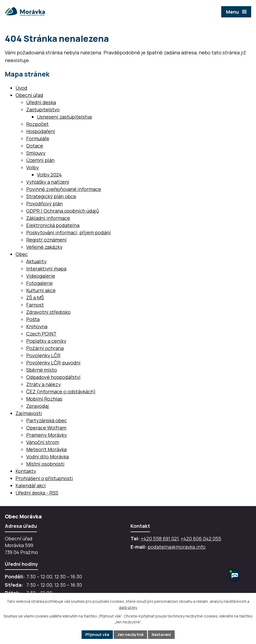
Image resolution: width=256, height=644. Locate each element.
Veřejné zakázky (44, 247)
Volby (33, 167)
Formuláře (38, 138)
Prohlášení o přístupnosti (44, 478)
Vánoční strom (43, 442)
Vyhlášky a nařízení (48, 182)
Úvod (21, 88)
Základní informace (48, 218)
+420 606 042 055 (201, 538)
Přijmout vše (97, 634)
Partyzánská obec (47, 420)
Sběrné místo (42, 370)
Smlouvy (36, 153)
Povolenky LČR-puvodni (53, 363)
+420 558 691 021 (160, 538)
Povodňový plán (44, 204)
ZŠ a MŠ (35, 297)
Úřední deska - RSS (37, 493)
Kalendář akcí (31, 485)
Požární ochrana (45, 348)
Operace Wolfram (46, 428)
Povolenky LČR (43, 355)
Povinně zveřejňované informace (64, 189)
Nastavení (161, 634)
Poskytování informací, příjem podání (68, 232)
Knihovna (37, 326)
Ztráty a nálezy (43, 384)
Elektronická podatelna (53, 225)
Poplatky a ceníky (46, 341)
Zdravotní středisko (48, 312)
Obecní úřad (29, 95)
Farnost (35, 305)
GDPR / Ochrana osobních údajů (63, 211)
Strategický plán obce (51, 196)
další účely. (128, 607)
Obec (22, 254)
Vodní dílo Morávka (47, 457)
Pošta (33, 319)
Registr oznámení (46, 240)
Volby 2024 (49, 175)
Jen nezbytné (130, 634)
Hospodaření (41, 131)
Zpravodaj (38, 406)
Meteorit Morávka (46, 449)
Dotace (35, 146)
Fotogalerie (39, 283)
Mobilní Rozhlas (44, 399)
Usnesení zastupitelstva (64, 117)
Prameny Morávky (47, 435)
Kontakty (26, 471)
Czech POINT (41, 334)
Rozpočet (37, 124)
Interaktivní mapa (46, 269)
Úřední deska (41, 102)
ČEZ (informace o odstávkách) (61, 391)
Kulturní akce (41, 290)
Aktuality (36, 261)
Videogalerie (41, 276)
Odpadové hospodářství (53, 377)
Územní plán (40, 160)
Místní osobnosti (45, 464)
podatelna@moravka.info (177, 547)
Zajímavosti (29, 413)
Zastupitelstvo (43, 110)
